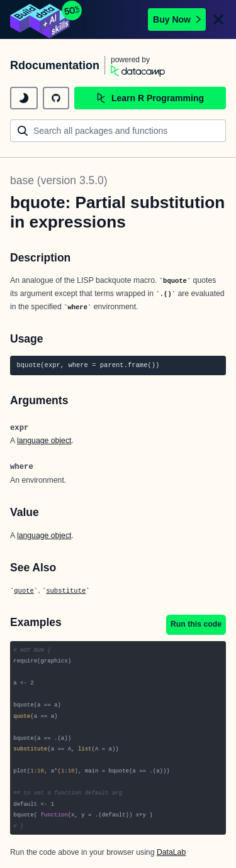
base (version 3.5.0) (59, 180)
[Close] (218, 19)
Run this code (196, 624)
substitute (66, 591)
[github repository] (56, 98)
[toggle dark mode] (24, 98)
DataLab (171, 852)
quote (24, 591)
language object (44, 441)
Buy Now (177, 19)
